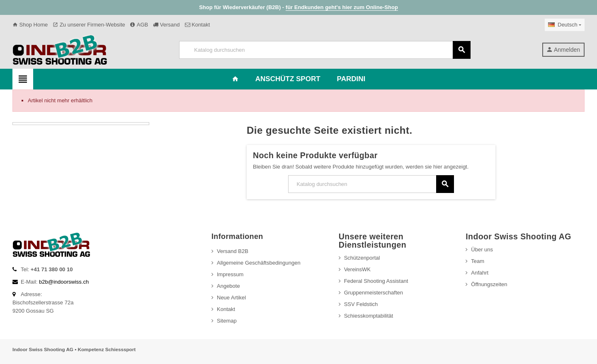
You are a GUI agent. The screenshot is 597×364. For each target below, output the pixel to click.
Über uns (482, 249)
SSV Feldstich (361, 304)
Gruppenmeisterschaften (374, 293)
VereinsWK (357, 269)
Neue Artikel (231, 298)
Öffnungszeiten (489, 284)
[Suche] (325, 50)
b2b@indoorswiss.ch (64, 282)
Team (478, 261)
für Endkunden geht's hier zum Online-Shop (342, 7)
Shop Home (30, 25)
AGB (139, 25)
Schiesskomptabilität (369, 316)
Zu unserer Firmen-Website (89, 25)
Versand (166, 25)
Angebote (228, 286)
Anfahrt (480, 273)
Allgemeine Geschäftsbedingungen (259, 263)
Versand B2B (233, 251)
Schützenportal (362, 258)
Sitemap (227, 321)
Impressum (230, 274)
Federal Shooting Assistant (376, 281)
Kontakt (198, 25)
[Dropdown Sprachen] (565, 25)
